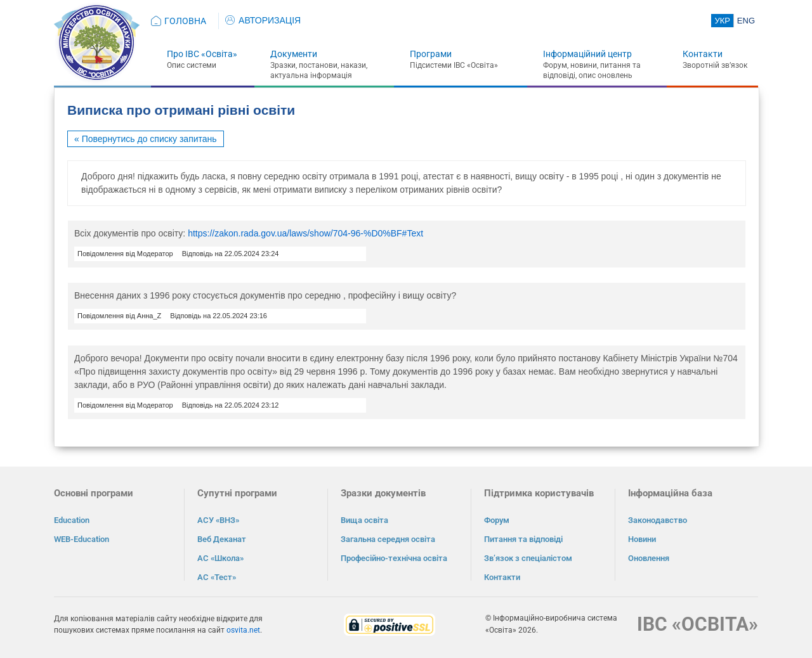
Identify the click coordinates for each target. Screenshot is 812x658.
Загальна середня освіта (388, 539)
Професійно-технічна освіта (394, 558)
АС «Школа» (220, 558)
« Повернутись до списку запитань (146, 139)
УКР (722, 21)
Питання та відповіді (523, 539)
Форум (497, 520)
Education (72, 520)
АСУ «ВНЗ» (218, 520)
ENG (746, 21)
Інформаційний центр (587, 54)
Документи (294, 54)
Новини (642, 539)
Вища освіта (364, 520)
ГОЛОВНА (185, 21)
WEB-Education (82, 539)
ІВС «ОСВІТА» (697, 624)
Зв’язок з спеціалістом (528, 558)
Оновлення (649, 558)
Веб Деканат (222, 539)
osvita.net (243, 630)
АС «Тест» (217, 577)
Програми (431, 54)
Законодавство (658, 520)
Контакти (703, 54)
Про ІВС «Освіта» (202, 54)
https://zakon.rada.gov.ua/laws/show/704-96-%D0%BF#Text (305, 233)
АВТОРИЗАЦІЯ (263, 20)
